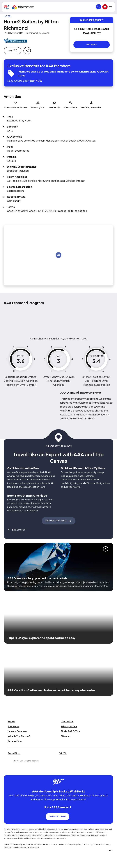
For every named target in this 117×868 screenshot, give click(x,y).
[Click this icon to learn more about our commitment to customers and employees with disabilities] (8, 771)
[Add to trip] (58, 255)
